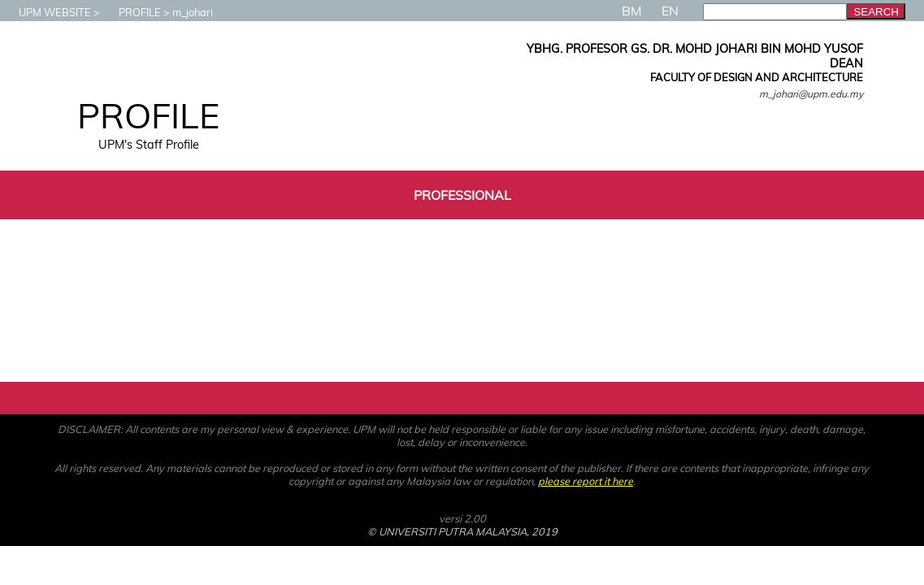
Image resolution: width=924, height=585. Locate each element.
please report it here (586, 481)
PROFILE (132, 12)
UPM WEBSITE (47, 12)
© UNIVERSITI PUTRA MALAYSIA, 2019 (462, 531)
